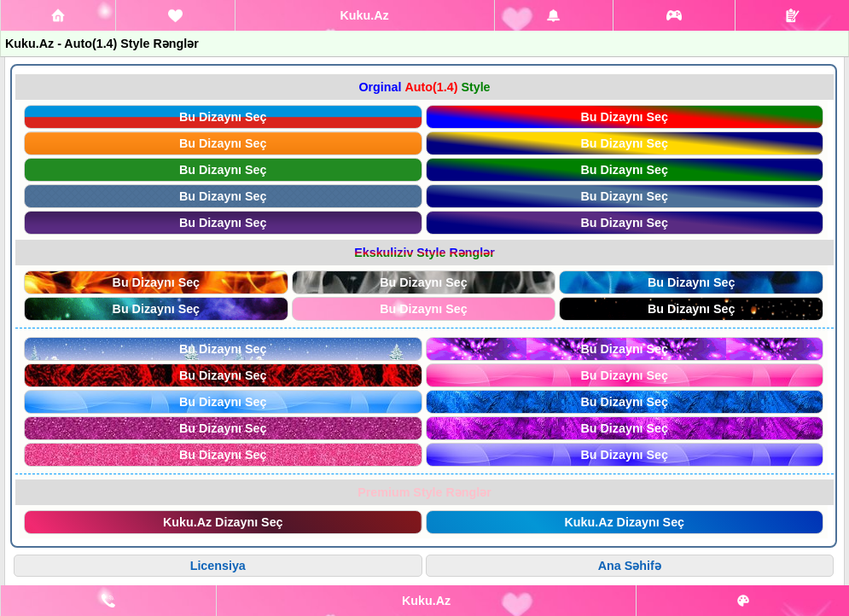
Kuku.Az (364, 15)
